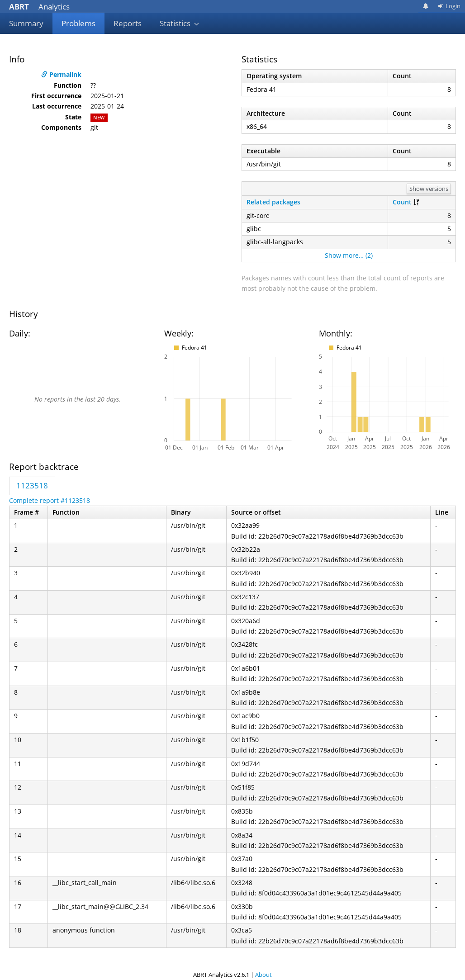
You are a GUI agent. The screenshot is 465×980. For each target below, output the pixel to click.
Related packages (273, 202)
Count (402, 202)
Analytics (39, 7)
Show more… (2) (349, 255)
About (263, 975)
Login (449, 6)
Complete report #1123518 (50, 500)
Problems (78, 23)
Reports (128, 23)
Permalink (61, 74)
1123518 (32, 485)
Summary (26, 23)
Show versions (429, 189)
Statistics (180, 23)
